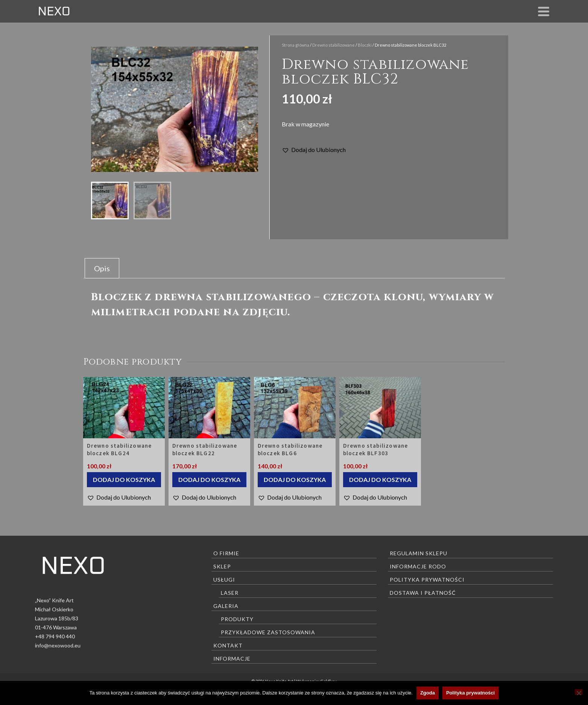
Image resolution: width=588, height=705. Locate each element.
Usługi (224, 580)
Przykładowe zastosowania (268, 632)
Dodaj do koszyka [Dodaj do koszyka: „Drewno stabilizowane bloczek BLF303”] (380, 479)
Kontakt (228, 645)
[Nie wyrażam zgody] (579, 692)
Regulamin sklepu (419, 553)
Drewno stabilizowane (334, 45)
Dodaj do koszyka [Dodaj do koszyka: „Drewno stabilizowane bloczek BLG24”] (124, 479)
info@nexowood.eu (58, 645)
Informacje (232, 659)
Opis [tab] (102, 268)
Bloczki (365, 45)
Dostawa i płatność (423, 593)
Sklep (222, 566)
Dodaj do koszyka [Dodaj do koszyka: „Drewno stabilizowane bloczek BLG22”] (209, 479)
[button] (314, 150)
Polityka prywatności (427, 580)
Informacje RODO (418, 566)
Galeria (226, 606)
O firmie (226, 553)
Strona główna (296, 45)
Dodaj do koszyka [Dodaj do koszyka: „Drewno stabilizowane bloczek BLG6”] (295, 479)
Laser (230, 593)
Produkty (237, 619)
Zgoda (428, 693)
